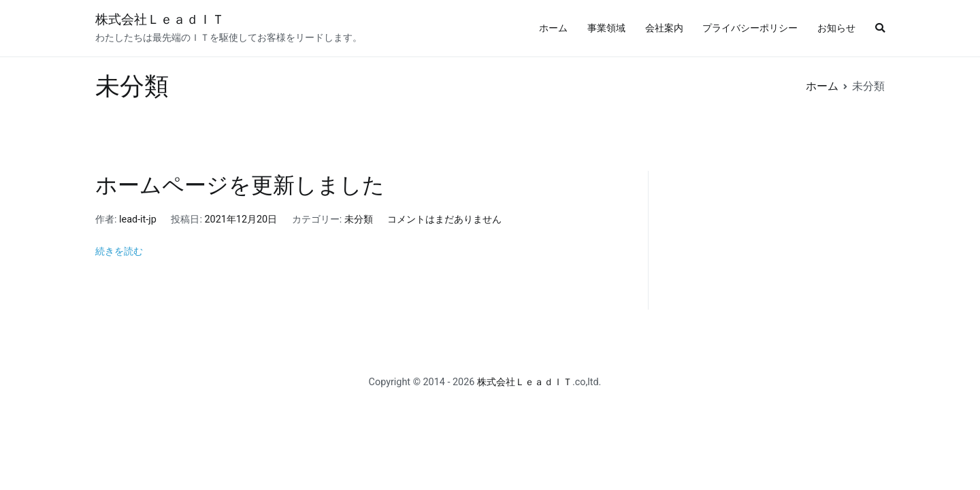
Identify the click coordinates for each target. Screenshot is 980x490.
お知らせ (836, 28)
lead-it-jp (138, 219)
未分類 (359, 219)
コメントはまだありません (444, 219)
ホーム (553, 28)
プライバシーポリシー (750, 28)
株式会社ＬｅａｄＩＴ (160, 19)
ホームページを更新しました (240, 185)
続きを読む (119, 251)
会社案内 (664, 28)
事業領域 (606, 28)
